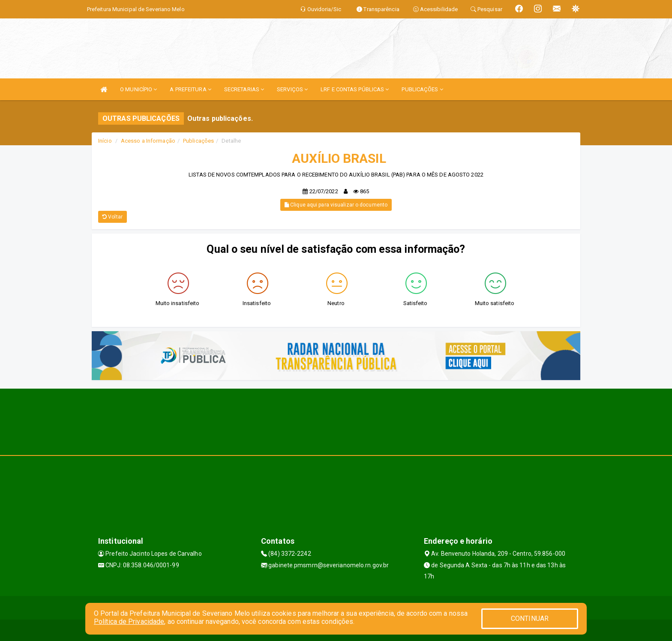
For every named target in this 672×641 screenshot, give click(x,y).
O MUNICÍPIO (138, 89)
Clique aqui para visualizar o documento (336, 205)
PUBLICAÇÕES (422, 89)
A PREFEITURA (190, 89)
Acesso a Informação (148, 141)
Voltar (112, 217)
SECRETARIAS (244, 89)
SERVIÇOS (292, 89)
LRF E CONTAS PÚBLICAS (355, 89)
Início (105, 141)
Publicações (198, 141)
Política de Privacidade (129, 622)
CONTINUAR (530, 619)
